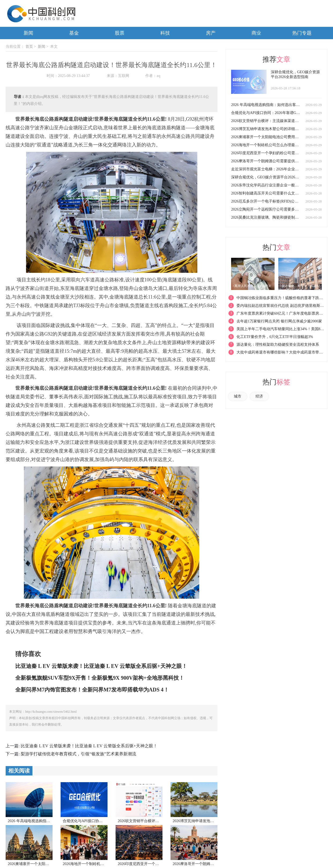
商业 (256, 33)
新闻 (28, 33)
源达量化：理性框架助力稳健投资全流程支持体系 (278, 345)
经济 (259, 396)
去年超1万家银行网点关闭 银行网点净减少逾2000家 (279, 321)
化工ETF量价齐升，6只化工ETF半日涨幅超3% (275, 337)
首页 (29, 47)
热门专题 (302, 33)
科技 (165, 33)
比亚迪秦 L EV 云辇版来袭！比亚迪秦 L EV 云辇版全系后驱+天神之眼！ (89, 746)
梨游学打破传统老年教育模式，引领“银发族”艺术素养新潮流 (78, 754)
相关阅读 (19, 771)
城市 (238, 396)
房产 (211, 33)
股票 (120, 33)
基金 (74, 33)
